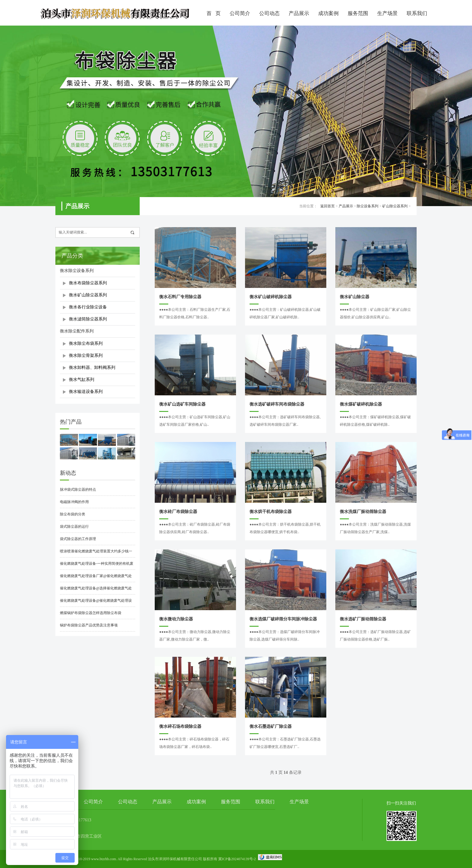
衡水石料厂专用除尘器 (180, 297)
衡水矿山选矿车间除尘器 (182, 404)
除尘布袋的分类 (73, 514)
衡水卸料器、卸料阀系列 (92, 368)
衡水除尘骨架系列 (86, 355)
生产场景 (387, 13)
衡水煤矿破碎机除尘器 (361, 404)
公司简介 (240, 13)
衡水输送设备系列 (86, 392)
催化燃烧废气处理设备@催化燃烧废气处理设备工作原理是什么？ (96, 603)
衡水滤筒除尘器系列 (88, 319)
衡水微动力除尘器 (176, 619)
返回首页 (328, 206)
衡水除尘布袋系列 (86, 343)
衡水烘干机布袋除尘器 (271, 512)
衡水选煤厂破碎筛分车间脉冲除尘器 (283, 619)
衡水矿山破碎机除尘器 (271, 297)
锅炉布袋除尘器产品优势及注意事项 (89, 625)
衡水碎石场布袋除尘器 (180, 726)
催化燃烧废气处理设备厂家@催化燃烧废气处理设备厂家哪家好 (96, 578)
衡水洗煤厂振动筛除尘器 (363, 512)
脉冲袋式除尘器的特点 (78, 490)
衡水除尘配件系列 (77, 331)
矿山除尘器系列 (395, 206)
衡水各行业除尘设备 (88, 307)
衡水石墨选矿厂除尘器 (271, 726)
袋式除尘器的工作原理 (78, 539)
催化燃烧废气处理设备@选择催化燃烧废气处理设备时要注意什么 (96, 590)
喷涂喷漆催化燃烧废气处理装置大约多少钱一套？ (96, 553)
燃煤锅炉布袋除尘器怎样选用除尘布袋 (91, 613)
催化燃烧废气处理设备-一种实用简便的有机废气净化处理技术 (97, 566)
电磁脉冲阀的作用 (74, 502)
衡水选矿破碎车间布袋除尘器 (277, 404)
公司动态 (269, 13)
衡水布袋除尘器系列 (88, 283)
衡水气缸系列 (82, 380)
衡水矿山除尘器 (355, 297)
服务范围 (358, 13)
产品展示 (299, 13)
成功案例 (328, 13)
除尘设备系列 (368, 206)
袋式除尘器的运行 (74, 527)
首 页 (214, 13)
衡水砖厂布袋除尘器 (178, 512)
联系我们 (417, 13)
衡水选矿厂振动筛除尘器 (363, 619)
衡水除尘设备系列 (77, 271)
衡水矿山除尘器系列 (88, 295)
